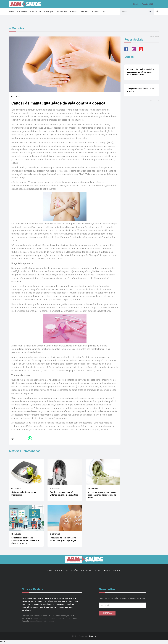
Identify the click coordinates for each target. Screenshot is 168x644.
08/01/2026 (16, 534)
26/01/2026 (55, 488)
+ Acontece (62, 12)
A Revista (59, 571)
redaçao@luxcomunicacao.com (42, 622)
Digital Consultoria (81, 637)
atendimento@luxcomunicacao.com (47, 619)
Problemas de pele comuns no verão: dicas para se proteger (63, 539)
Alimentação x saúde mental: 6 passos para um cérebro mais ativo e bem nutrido (140, 72)
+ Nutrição (49, 12)
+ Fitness (85, 12)
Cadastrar (107, 614)
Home (11, 12)
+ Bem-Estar (36, 12)
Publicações (72, 571)
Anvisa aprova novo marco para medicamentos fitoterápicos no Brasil (102, 495)
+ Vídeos (96, 12)
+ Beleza (74, 12)
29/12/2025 (55, 534)
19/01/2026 (93, 488)
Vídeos (97, 571)
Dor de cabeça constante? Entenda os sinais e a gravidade (64, 494)
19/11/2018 (16, 97)
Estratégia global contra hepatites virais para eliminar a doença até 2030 (25, 541)
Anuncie (106, 571)
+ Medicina (22, 12)
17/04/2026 (16, 488)
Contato (117, 571)
